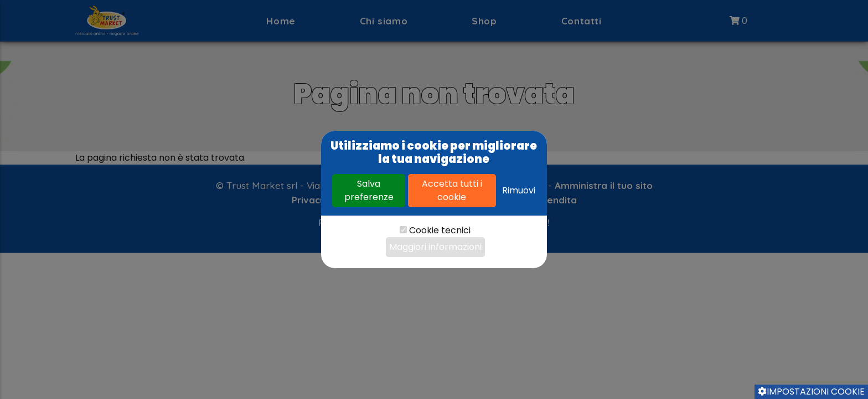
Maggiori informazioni (435, 247)
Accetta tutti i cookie (452, 190)
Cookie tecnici (440, 230)
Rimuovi (519, 190)
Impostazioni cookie (811, 392)
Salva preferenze (369, 190)
